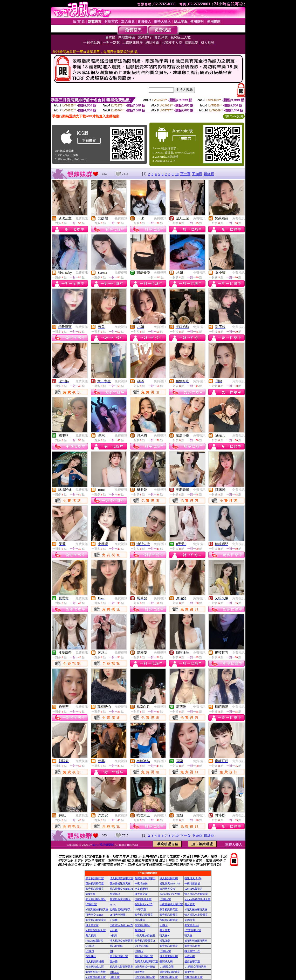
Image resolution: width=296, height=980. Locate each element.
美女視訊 (91, 935)
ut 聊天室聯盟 (118, 915)
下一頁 (185, 174)
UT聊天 (139, 951)
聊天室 (188, 935)
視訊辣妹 (140, 920)
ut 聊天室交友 (167, 889)
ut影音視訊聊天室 (96, 930)
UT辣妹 (90, 951)
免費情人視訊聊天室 (146, 961)
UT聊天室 (165, 899)
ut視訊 (113, 935)
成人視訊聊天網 (169, 878)
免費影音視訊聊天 (145, 878)
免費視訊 (82, 218)
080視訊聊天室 (143, 899)
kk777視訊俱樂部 (103, 845)
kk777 (113, 905)
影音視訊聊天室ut (96, 899)
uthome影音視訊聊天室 (197, 899)
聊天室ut (164, 935)
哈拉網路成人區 (95, 967)
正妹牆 (114, 920)
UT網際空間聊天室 (195, 967)
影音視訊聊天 (192, 946)
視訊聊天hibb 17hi (170, 884)
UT (111, 951)
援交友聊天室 (192, 961)
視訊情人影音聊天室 (121, 967)
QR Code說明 (234, 116)
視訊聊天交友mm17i (121, 889)
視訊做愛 (165, 941)
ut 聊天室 (190, 920)
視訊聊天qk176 (193, 878)
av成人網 (190, 956)
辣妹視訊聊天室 (169, 920)
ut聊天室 (91, 894)
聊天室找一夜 (192, 951)
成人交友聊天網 (169, 956)
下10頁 (197, 174)
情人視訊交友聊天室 (121, 878)
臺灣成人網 (166, 961)
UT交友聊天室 (193, 930)
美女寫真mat (192, 925)
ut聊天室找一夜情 (145, 967)
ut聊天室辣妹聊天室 (97, 909)
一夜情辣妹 (141, 884)
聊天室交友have (95, 915)
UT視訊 (90, 946)
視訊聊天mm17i (143, 904)
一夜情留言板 (192, 884)
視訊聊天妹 (116, 946)
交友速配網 (141, 889)
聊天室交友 (141, 894)
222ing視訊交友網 (170, 894)
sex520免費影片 (94, 941)
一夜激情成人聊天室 (171, 904)
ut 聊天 (163, 925)
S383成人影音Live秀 (121, 925)
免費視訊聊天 (142, 925)
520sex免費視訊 (193, 889)
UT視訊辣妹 (142, 946)
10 (177, 174)
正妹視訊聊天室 (95, 884)
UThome (114, 972)
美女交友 (190, 904)
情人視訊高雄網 (95, 961)
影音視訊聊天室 (95, 878)
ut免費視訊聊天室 (170, 972)
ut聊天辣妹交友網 (145, 935)
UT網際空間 (166, 967)
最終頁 (209, 174)
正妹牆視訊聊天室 (120, 884)
